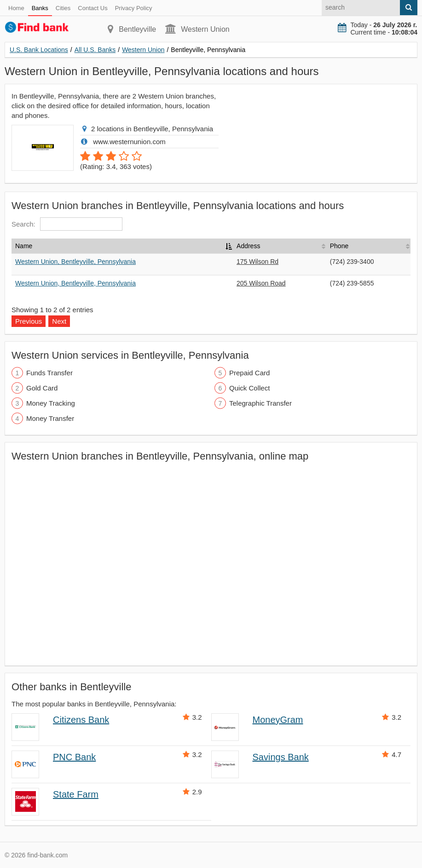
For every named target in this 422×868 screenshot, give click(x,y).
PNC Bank (74, 757)
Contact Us (92, 8)
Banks (40, 8)
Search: (67, 224)
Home (16, 8)
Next (59, 321)
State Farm (76, 794)
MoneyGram (278, 720)
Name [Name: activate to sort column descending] (24, 246)
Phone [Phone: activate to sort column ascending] (339, 246)
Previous (29, 321)
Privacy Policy (134, 8)
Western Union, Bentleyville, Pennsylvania (75, 262)
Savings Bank (281, 757)
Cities (63, 8)
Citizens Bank (81, 720)
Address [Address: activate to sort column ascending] (248, 246)
